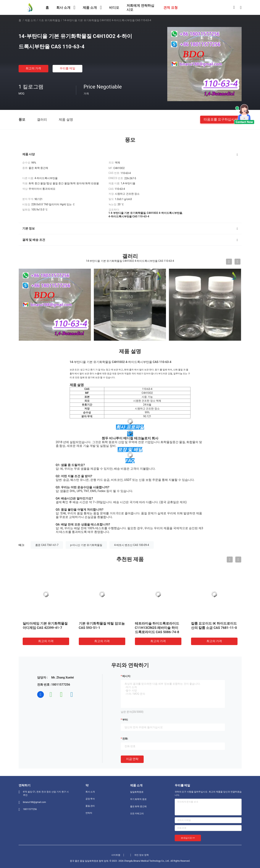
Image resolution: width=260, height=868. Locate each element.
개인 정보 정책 (141, 855)
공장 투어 (90, 799)
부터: (125, 720)
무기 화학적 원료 (138, 799)
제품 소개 (30, 20)
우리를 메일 (67, 68)
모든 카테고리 (137, 814)
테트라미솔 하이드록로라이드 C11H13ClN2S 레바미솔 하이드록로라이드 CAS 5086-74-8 (157, 628)
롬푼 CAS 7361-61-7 (47, 545)
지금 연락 (132, 759)
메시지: (127, 676)
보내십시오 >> (188, 838)
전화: (125, 739)
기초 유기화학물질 (49, 20)
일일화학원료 (137, 792)
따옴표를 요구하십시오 (221, 119)
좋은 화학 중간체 (138, 806)
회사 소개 (90, 792)
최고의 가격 (33, 68)
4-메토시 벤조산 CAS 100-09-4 (132, 545)
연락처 (89, 813)
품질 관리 (90, 806)
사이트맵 (116, 855)
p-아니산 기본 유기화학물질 (86, 545)
